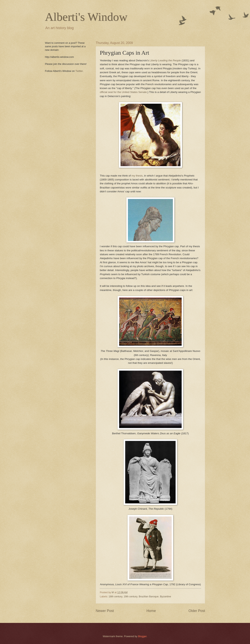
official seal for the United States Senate (123, 92)
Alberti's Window (86, 17)
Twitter (79, 71)
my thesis (137, 176)
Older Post (197, 611)
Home (151, 611)
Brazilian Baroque (149, 596)
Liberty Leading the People (165, 60)
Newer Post (105, 611)
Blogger (142, 636)
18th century (115, 596)
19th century (130, 596)
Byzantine (166, 596)
